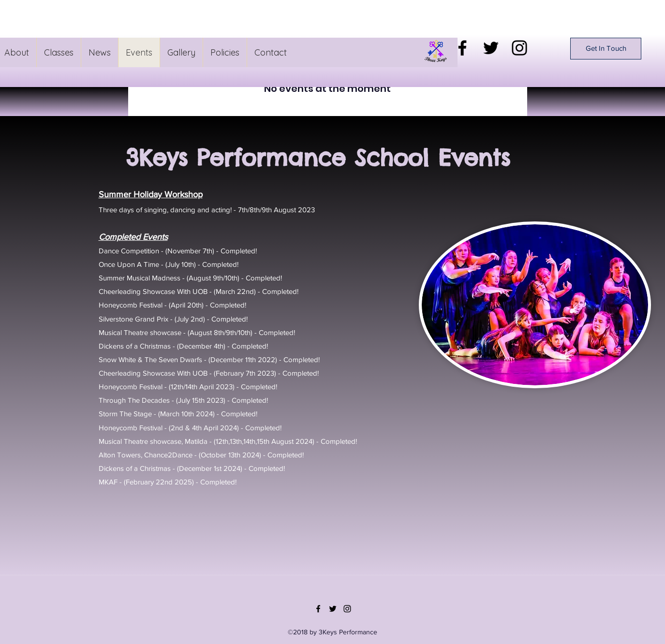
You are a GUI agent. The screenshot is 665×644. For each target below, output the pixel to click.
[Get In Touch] (606, 49)
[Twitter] (491, 48)
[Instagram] (519, 48)
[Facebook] (462, 48)
